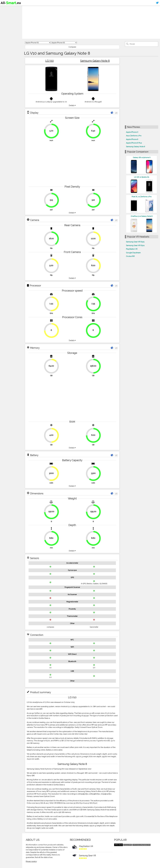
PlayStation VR (132, 249)
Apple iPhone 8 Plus (134, 143)
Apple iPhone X (132, 132)
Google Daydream (133, 253)
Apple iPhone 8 (132, 139)
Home (4, 8)
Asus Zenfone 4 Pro (134, 136)
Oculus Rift (130, 256)
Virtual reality (8, 16)
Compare (72, 47)
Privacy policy (31, 861)
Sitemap (5, 25)
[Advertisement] (91, 22)
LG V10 (49, 61)
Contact (5, 21)
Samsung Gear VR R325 (135, 242)
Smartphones (8, 12)
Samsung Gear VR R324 (135, 245)
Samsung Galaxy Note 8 (95, 61)
